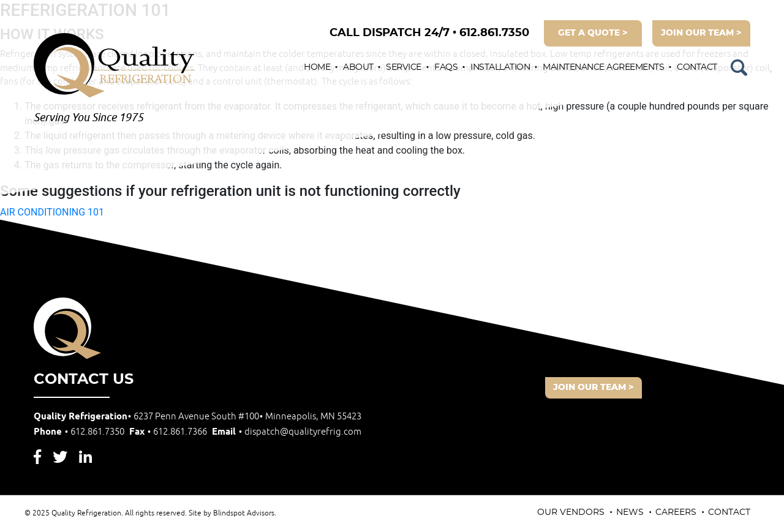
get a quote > (593, 33)
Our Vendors (571, 512)
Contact (697, 67)
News (630, 512)
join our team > (701, 33)
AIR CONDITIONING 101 (52, 212)
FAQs (446, 67)
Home (317, 67)
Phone (80, 432)
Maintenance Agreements (603, 67)
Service (404, 67)
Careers (676, 512)
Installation (500, 67)
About (358, 67)
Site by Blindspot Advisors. (232, 513)
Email (287, 432)
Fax (169, 432)
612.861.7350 (429, 33)
